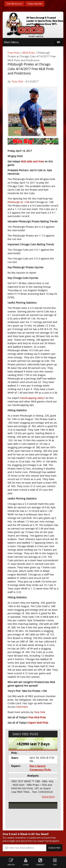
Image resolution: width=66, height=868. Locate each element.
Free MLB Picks (37, 717)
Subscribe (54, 848)
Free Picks (14, 53)
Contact (40, 862)
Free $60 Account (14, 4)
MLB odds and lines (32, 161)
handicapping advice (33, 398)
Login (26, 862)
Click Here (22, 707)
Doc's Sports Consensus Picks (40, 768)
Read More (48, 797)
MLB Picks (29, 53)
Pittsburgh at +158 (18, 202)
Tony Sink (17, 81)
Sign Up (11, 862)
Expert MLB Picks (38, 723)
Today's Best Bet (35, 4)
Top (55, 862)
